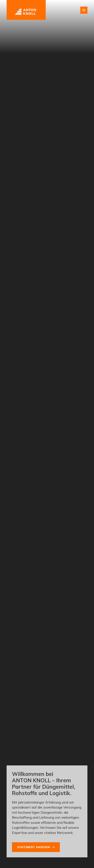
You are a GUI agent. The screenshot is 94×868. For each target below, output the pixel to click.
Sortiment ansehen (34, 847)
